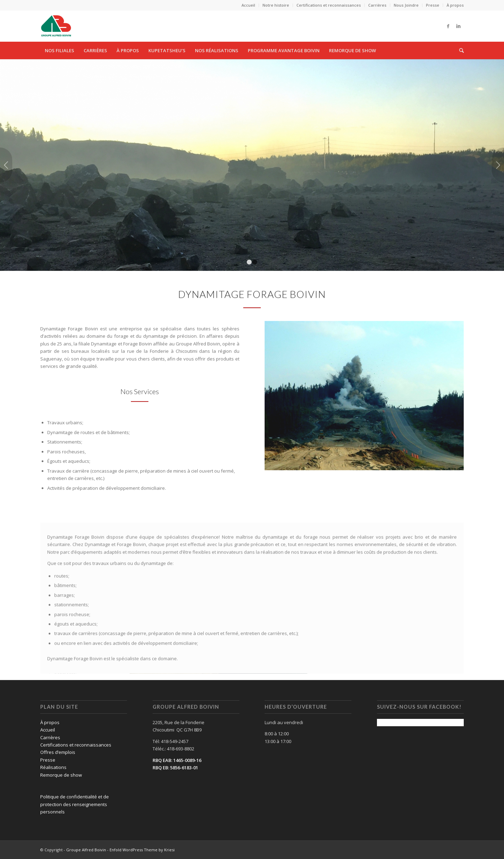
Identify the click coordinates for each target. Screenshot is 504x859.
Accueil (248, 5)
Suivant (498, 165)
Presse (433, 5)
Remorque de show (61, 775)
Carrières (377, 5)
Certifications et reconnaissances (329, 5)
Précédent (6, 165)
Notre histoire (276, 5)
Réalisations (53, 767)
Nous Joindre (406, 5)
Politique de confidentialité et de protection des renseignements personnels (75, 804)
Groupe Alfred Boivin (86, 850)
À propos (455, 5)
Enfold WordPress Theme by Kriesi (142, 850)
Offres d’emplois (58, 752)
